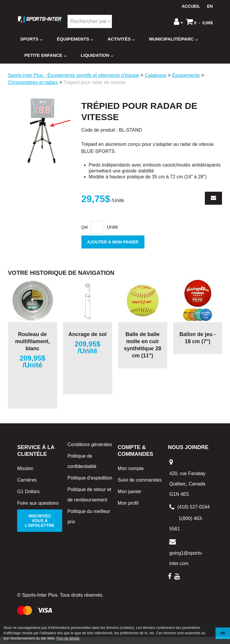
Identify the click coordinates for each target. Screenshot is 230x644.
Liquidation (97, 55)
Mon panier (130, 492)
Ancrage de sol (87, 334)
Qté (85, 227)
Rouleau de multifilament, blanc (32, 341)
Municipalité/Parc (173, 39)
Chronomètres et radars (33, 82)
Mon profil (128, 503)
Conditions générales (90, 444)
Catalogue (156, 75)
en (210, 6)
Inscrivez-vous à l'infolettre (40, 521)
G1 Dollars (28, 492)
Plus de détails (68, 638)
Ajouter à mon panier (113, 242)
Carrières (27, 480)
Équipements (75, 39)
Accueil (191, 6)
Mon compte (131, 468)
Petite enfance (45, 55)
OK (223, 633)
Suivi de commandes (140, 480)
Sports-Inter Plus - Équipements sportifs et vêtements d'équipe (74, 75)
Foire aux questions (38, 503)
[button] (199, 22)
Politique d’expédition (90, 478)
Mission (25, 468)
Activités (121, 39)
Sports (31, 39)
